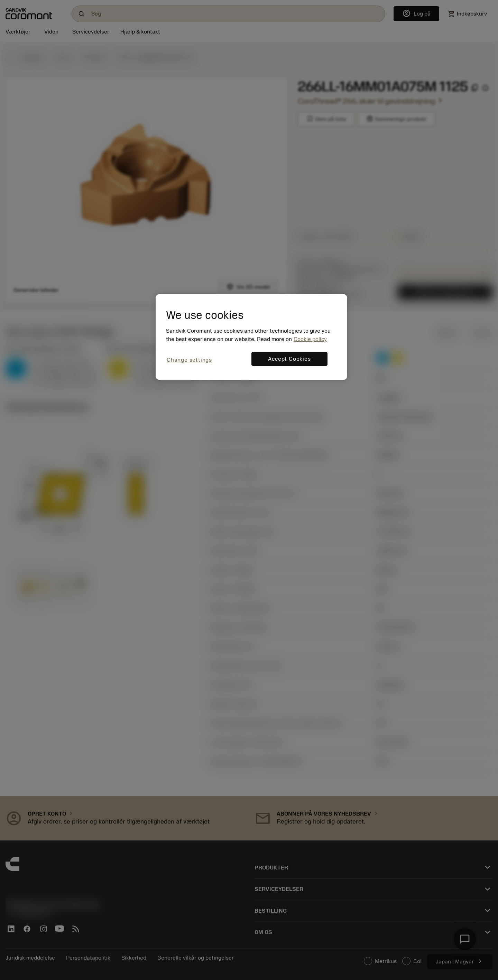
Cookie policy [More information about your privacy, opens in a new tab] (310, 339)
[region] (251, 337)
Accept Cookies (289, 359)
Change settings (189, 360)
